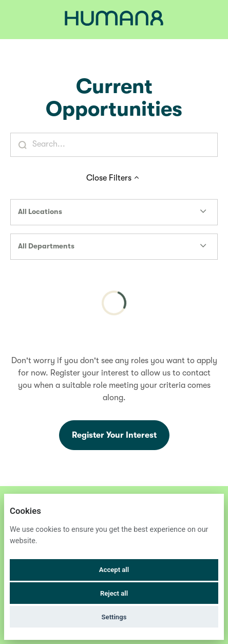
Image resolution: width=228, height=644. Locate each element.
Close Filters (114, 178)
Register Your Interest (114, 435)
